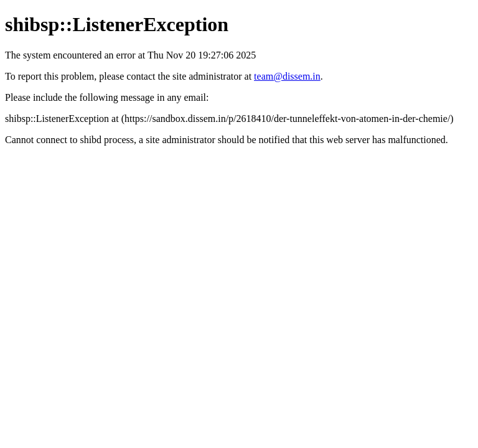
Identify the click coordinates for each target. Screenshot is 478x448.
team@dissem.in (287, 76)
